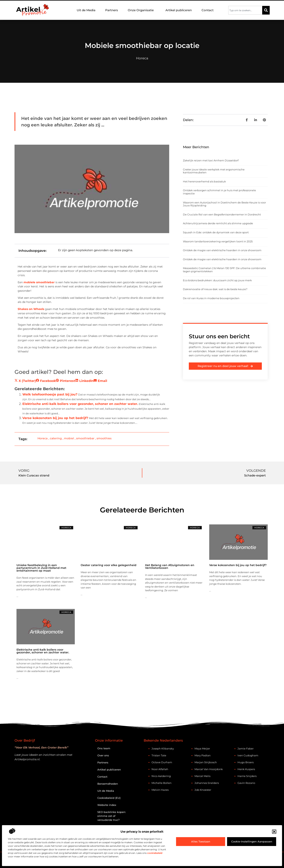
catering (56, 438)
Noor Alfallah (160, 769)
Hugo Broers (246, 762)
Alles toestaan (201, 841)
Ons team (104, 748)
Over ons (103, 755)
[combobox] (245, 10)
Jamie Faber (246, 748)
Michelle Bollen (162, 783)
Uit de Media (86, 10)
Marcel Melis (202, 776)
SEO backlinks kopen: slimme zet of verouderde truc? (112, 816)
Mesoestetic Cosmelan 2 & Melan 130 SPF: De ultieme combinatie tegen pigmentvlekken (224, 270)
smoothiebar (85, 438)
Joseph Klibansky (163, 748)
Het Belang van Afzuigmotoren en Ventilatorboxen (170, 566)
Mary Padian (203, 755)
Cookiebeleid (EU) (109, 798)
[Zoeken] (266, 10)
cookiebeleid (155, 853)
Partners (112, 10)
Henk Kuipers (246, 769)
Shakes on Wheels (31, 309)
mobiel (69, 438)
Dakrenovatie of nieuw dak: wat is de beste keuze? (215, 289)
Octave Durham (162, 762)
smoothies (104, 438)
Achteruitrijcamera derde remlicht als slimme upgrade (218, 223)
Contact (208, 10)
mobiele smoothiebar (39, 282)
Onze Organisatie (142, 10)
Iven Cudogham (248, 755)
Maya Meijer (202, 748)
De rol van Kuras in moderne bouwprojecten (211, 298)
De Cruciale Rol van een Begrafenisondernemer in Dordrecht (222, 214)
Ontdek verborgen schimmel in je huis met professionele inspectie (219, 192)
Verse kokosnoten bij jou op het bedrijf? (55, 418)
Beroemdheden (108, 784)
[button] (274, 832)
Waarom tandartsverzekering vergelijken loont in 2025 (218, 241)
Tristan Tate (159, 755)
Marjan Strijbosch (206, 762)
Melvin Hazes (160, 790)
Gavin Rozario (246, 783)
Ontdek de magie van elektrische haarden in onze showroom (222, 250)
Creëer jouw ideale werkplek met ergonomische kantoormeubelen (214, 171)
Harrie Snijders (247, 776)
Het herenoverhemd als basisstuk (204, 181)
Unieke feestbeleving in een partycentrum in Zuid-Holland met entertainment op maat (41, 568)
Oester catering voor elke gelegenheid (109, 565)
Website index (107, 805)
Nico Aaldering (161, 776)
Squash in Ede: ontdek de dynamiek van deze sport (216, 232)
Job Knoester (203, 790)
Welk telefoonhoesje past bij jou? (50, 394)
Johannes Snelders (207, 783)
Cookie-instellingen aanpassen (252, 841)
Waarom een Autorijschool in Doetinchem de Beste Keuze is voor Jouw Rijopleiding (224, 204)
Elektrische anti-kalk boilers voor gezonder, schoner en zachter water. (80, 404)
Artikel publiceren (179, 10)
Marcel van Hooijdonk (209, 769)
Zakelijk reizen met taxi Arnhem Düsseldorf (211, 160)
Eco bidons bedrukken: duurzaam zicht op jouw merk (217, 280)
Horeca (142, 58)
